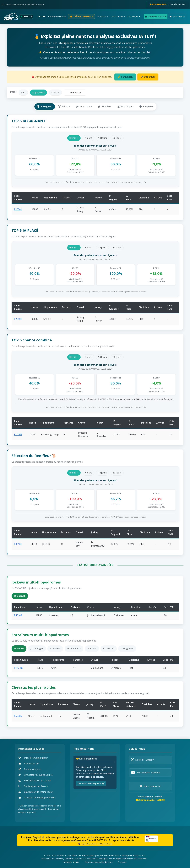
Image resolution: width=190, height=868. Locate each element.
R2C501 (18, 209)
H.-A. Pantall (74, 648)
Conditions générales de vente (99, 862)
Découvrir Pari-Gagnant (91, 783)
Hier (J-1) (74, 138)
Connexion (177, 17)
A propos (122, 862)
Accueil (42, 17)
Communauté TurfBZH (150, 800)
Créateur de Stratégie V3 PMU (37, 798)
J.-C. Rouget (37, 648)
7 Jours (88, 138)
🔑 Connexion (125, 77)
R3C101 (18, 544)
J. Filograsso (127, 648)
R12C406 (19, 668)
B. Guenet (20, 596)
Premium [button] (102, 17)
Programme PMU (57, 17)
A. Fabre (92, 648)
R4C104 (18, 615)
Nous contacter (150, 786)
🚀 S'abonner (148, 77)
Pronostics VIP (29, 764)
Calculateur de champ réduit (36, 792)
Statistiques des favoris (33, 786)
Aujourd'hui (38, 92)
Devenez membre (156, 17)
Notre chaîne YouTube (146, 772)
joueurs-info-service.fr (76, 840)
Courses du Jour (30, 769)
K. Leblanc (109, 648)
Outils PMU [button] (117, 17)
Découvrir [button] (133, 17)
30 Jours (117, 138)
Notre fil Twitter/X (143, 760)
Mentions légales (71, 862)
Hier (23, 92)
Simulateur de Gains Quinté (36, 775)
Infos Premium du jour (33, 758)
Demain (55, 92)
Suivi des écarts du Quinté (35, 781)
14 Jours (102, 138)
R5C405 (18, 716)
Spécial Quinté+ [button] (81, 17)
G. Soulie (19, 648)
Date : (13, 92)
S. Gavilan (55, 648)
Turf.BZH (142, 859)
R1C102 (18, 434)
